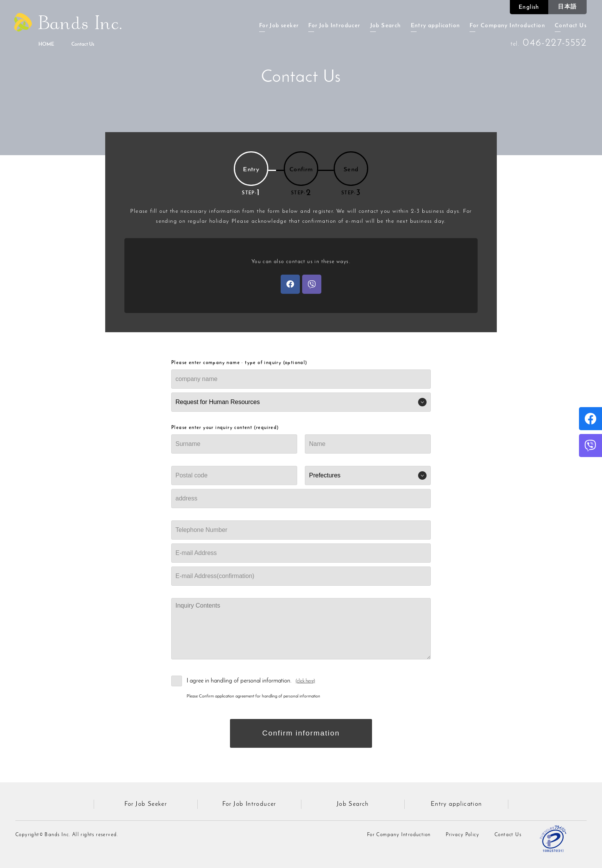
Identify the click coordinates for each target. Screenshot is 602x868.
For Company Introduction (507, 26)
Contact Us (571, 26)
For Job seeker (279, 26)
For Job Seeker (146, 804)
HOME (46, 44)
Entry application (436, 26)
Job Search (386, 26)
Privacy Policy (462, 835)
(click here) (305, 681)
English (529, 7)
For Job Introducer (334, 26)
